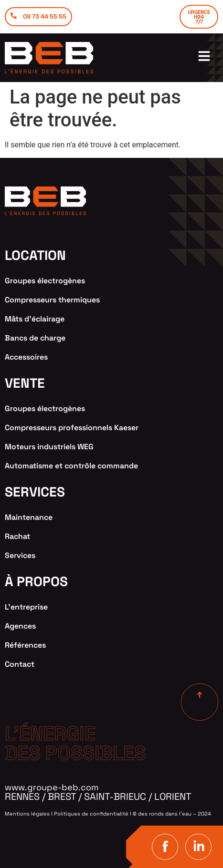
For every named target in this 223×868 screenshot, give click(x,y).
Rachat (17, 536)
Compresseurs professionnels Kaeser (72, 428)
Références (25, 645)
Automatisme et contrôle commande (71, 466)
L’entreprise (26, 607)
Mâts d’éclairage (35, 319)
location (35, 255)
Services (20, 555)
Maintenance (29, 517)
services (35, 492)
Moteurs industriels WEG (49, 447)
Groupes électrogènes (45, 281)
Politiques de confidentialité (91, 814)
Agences (20, 626)
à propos (36, 581)
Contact (20, 664)
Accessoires (26, 357)
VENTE (25, 383)
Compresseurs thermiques (52, 300)
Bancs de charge (35, 338)
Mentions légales (27, 814)
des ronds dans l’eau (165, 814)
